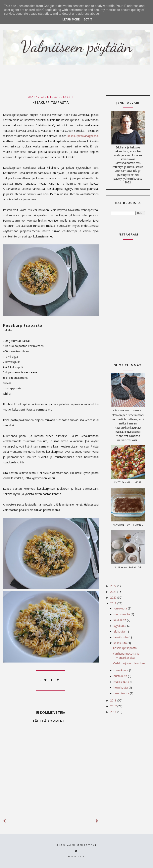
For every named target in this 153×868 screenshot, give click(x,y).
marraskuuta (122, 614)
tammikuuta (122, 693)
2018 (114, 700)
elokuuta (120, 631)
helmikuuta (121, 687)
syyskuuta (120, 626)
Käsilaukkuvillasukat (128, 410)
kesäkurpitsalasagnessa (83, 136)
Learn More (71, 19)
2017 (114, 706)
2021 (114, 592)
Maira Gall (76, 857)
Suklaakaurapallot (128, 567)
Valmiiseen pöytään (82, 845)
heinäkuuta (121, 637)
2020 (114, 597)
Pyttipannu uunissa (128, 482)
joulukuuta (121, 608)
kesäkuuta (121, 643)
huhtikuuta (121, 676)
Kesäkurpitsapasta (125, 648)
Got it (88, 19)
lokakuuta (120, 620)
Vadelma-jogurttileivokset (129, 663)
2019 (114, 603)
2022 (114, 586)
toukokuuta (121, 670)
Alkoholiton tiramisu (128, 525)
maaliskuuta (122, 682)
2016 (114, 712)
